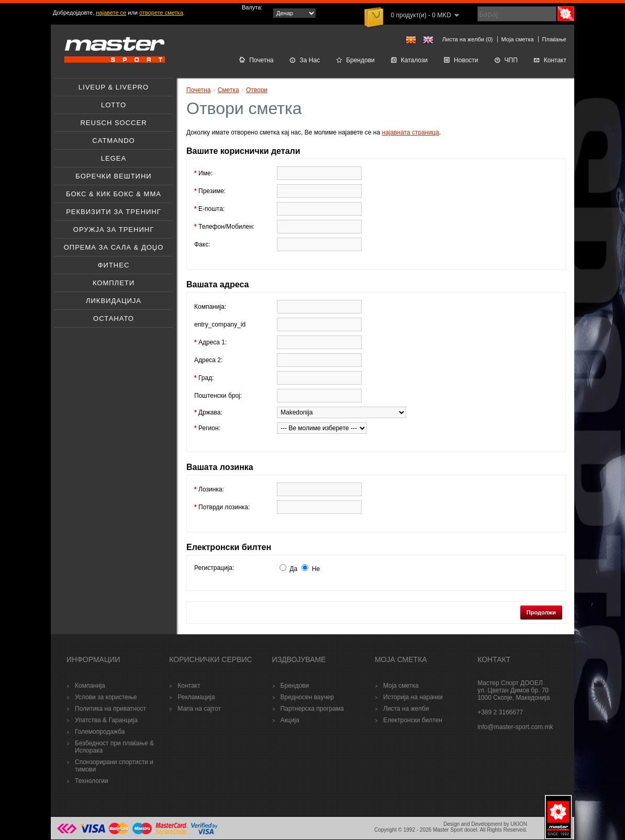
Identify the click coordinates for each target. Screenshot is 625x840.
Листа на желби (406, 709)
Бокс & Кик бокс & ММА (114, 194)
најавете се (111, 13)
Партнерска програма (312, 709)
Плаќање (554, 39)
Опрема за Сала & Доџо (114, 247)
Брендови (355, 60)
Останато (114, 318)
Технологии (92, 781)
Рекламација (196, 697)
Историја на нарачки (413, 697)
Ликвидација (114, 301)
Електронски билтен (413, 720)
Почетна (256, 60)
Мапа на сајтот (199, 709)
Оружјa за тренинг (114, 229)
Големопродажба (100, 732)
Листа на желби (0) (468, 39)
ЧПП (506, 60)
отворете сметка (161, 13)
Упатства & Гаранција (106, 720)
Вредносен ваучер (307, 697)
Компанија (90, 686)
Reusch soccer (113, 123)
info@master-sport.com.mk (515, 727)
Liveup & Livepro (114, 87)
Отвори (257, 90)
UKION (519, 824)
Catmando (113, 141)
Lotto (114, 105)
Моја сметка (518, 39)
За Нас (305, 60)
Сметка (228, 90)
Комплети (114, 283)
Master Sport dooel (455, 830)
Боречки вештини (113, 176)
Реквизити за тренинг (114, 212)
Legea (114, 158)
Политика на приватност (110, 709)
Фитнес (114, 265)
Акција (290, 720)
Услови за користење (106, 697)
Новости (461, 60)
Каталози (409, 60)
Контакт (550, 60)
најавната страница (411, 132)
